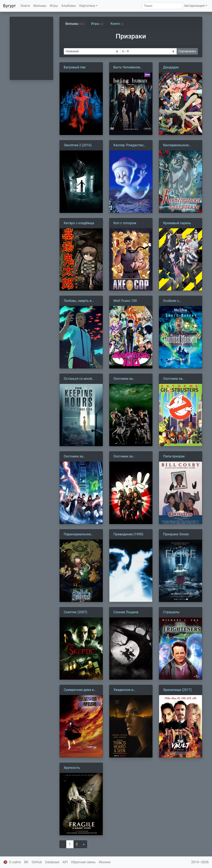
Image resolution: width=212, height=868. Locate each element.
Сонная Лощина (126, 612)
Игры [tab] (97, 24)
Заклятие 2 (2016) (78, 145)
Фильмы (40, 6)
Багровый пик (75, 67)
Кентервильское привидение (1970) (178, 145)
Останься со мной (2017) (78, 379)
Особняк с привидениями (175, 301)
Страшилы (171, 612)
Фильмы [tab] (75, 24)
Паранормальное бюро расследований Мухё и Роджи (80, 535)
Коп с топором (125, 223)
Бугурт (10, 6)
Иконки (105, 862)
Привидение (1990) (128, 534)
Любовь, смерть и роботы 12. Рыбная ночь (79, 301)
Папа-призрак (174, 456)
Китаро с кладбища (79, 223)
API (65, 862)
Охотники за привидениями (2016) (81, 457)
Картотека (87, 6)
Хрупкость (72, 768)
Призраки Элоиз (176, 534)
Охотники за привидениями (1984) (130, 379)
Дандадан (171, 67)
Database (52, 862)
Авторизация (194, 6)
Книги (25, 6)
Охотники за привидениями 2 (126, 457)
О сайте (15, 862)
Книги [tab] (117, 24)
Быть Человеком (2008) (127, 68)
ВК (26, 862)
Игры (54, 6)
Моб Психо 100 (125, 301)
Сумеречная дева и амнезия (79, 690)
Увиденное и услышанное (123, 690)
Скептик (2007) (75, 612)
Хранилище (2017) (177, 690)
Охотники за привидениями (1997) (180, 379)
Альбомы (69, 6)
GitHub (37, 862)
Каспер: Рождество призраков (129, 145)
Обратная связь (83, 862)
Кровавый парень (177, 223)
